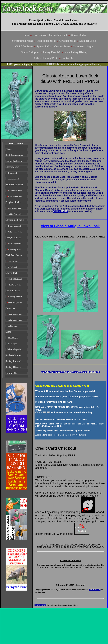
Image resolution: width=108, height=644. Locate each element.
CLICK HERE (60, 211)
